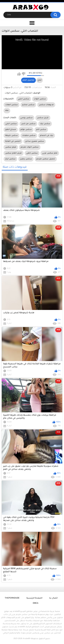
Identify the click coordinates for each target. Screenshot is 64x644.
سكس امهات (12, 105)
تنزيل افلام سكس (14, 153)
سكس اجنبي (24, 99)
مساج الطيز (11, 130)
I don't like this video (23, 74)
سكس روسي (26, 118)
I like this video (19, 74)
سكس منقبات (29, 136)
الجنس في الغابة (13, 141)
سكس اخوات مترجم (30, 147)
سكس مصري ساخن (35, 141)
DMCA (35, 603)
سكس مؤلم (26, 130)
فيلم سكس (11, 147)
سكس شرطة (12, 136)
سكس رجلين (26, 159)
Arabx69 (27, 639)
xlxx (7, 111)
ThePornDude (12, 598)
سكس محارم (28, 105)
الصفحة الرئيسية (34, 598)
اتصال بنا (53, 598)
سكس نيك (45, 124)
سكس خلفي (32, 153)
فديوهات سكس (46, 105)
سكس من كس (28, 124)
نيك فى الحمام (47, 136)
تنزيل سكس (43, 118)
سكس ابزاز (10, 159)
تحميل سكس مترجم (46, 159)
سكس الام (41, 130)
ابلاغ (40, 80)
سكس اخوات (40, 99)
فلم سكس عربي (50, 153)
